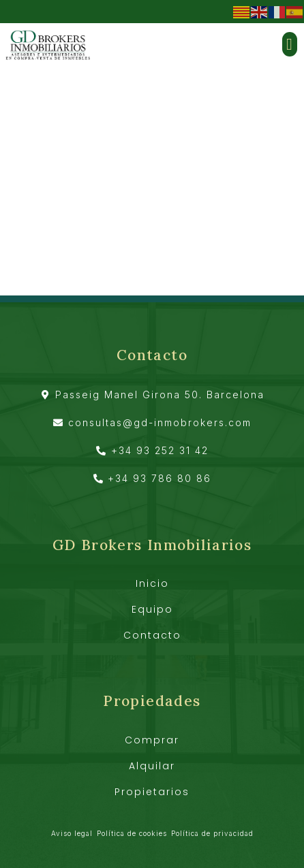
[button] (290, 44)
